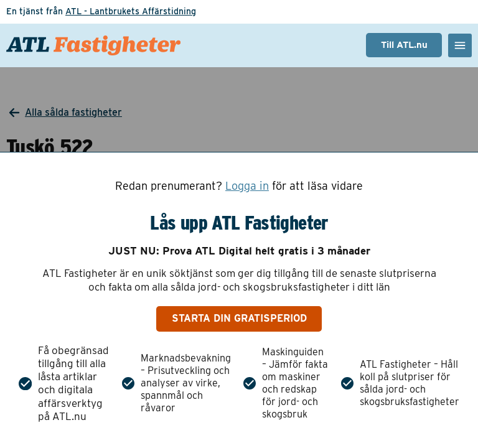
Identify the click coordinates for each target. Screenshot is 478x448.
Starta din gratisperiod (239, 318)
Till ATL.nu (404, 45)
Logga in (247, 186)
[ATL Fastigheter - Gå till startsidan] (93, 45)
